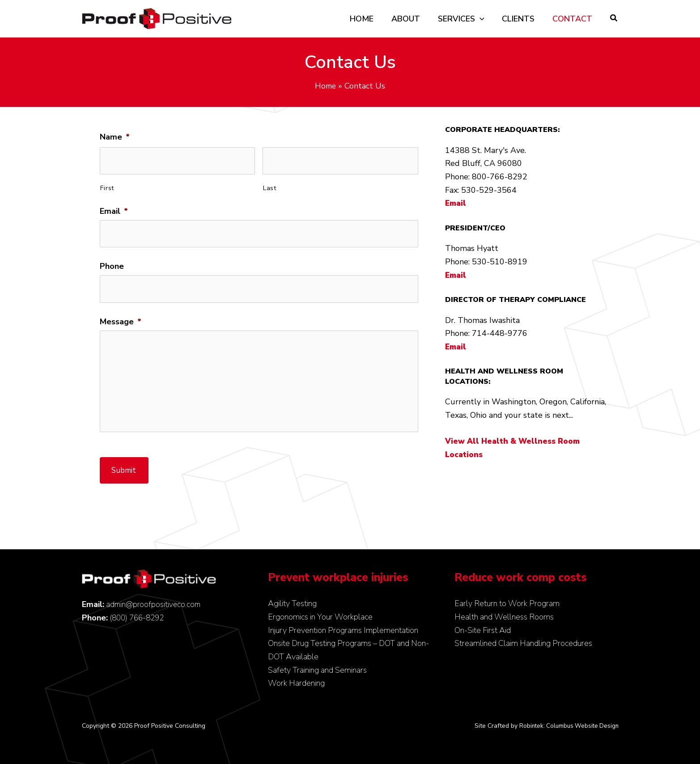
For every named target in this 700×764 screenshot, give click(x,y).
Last (270, 185)
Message (121, 314)
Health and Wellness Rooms (504, 617)
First (107, 185)
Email (114, 209)
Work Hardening (296, 683)
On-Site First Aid (483, 630)
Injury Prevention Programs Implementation (343, 630)
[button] (614, 19)
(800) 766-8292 (139, 618)
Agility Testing (292, 603)
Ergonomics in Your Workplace (320, 617)
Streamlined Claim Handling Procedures (523, 643)
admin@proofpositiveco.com (155, 604)
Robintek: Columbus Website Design (567, 726)
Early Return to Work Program (507, 603)
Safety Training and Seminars (317, 670)
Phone (112, 261)
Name (115, 137)
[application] (484, 19)
